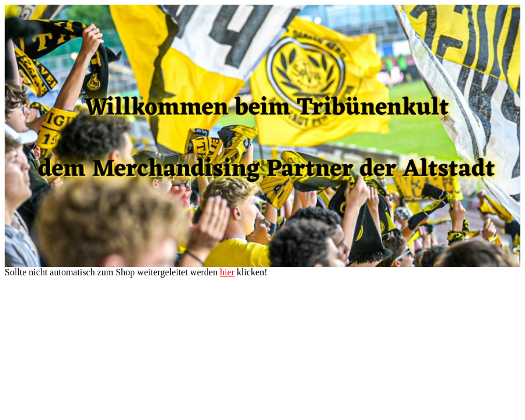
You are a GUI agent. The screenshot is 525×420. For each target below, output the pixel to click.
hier (227, 272)
